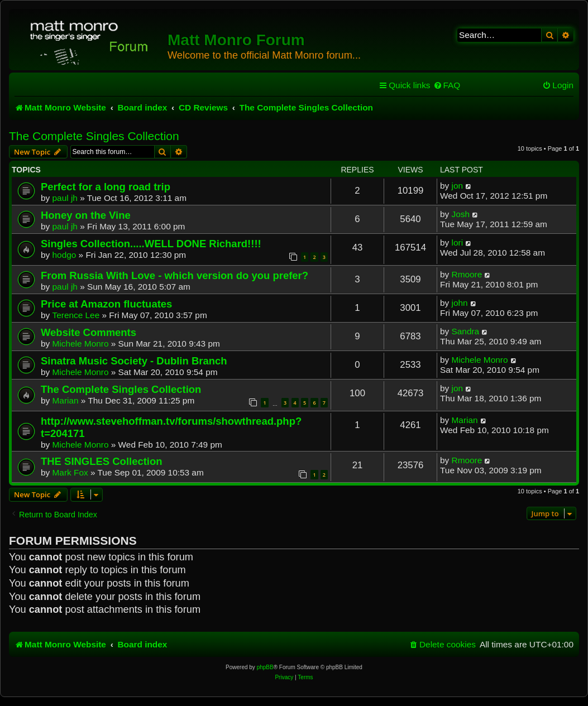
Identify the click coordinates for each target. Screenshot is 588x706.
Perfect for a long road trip (106, 187)
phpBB (265, 667)
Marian (66, 400)
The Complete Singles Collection (94, 136)
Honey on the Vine (86, 215)
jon (458, 186)
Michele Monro (81, 344)
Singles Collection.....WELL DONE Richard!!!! (151, 244)
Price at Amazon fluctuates (106, 304)
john (460, 303)
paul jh (65, 198)
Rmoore (467, 274)
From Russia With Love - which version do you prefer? (175, 275)
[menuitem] (447, 85)
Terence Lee (76, 315)
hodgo (64, 255)
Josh (461, 214)
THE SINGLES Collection (102, 461)
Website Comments (89, 332)
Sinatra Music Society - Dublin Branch (134, 361)
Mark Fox (70, 472)
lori (458, 242)
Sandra (466, 331)
